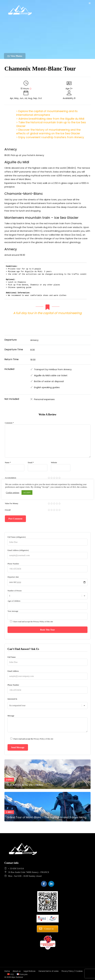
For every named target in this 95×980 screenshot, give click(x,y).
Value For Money (12, 503)
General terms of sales (49, 971)
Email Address (48, 674)
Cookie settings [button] (13, 493)
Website (54, 462)
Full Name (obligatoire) (48, 540)
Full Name (48, 660)
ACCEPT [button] (27, 493)
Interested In (48, 702)
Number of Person (48, 593)
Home (7, 971)
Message (48, 724)
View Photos (15, 56)
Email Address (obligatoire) (48, 553)
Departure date (48, 580)
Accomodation (11, 478)
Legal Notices (30, 971)
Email (31, 462)
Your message (48, 623)
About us (17, 971)
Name (8, 462)
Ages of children (48, 603)
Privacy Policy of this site (43, 622)
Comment (9, 423)
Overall (8, 510)
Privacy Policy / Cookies (72, 971)
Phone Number (48, 566)
